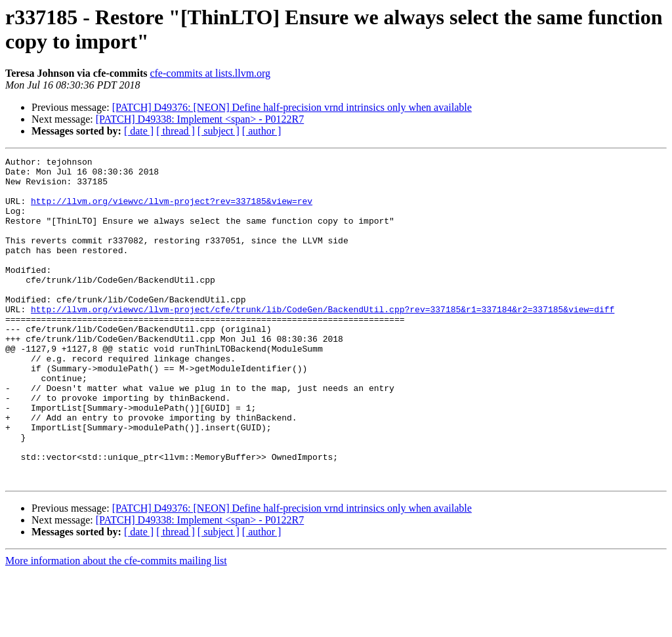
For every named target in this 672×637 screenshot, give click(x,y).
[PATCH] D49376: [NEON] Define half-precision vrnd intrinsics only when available (292, 107)
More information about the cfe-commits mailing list (116, 626)
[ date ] (139, 131)
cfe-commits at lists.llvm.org (210, 73)
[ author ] (262, 131)
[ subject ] (219, 131)
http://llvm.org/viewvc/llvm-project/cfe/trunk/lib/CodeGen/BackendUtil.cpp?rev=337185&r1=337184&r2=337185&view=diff (323, 340)
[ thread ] (176, 131)
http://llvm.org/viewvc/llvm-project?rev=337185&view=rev (172, 211)
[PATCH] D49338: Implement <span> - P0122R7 (200, 119)
